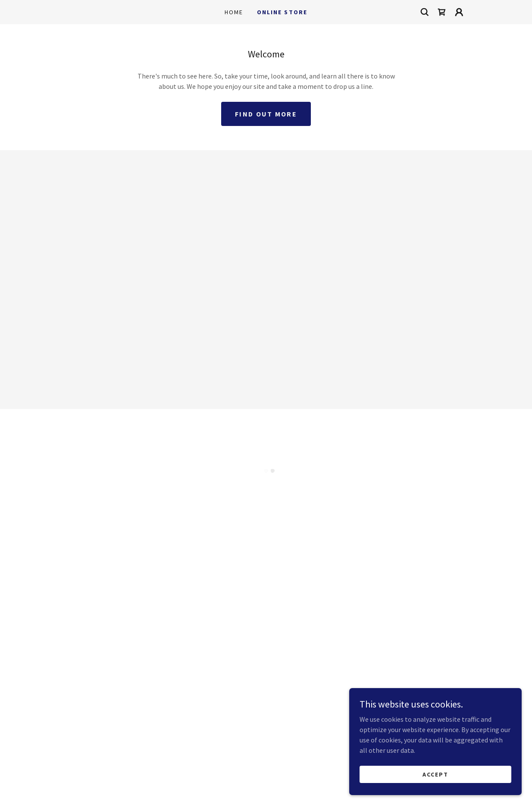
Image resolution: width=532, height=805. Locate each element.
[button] (442, 12)
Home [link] (234, 12)
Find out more (266, 114)
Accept (435, 774)
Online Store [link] (282, 12)
